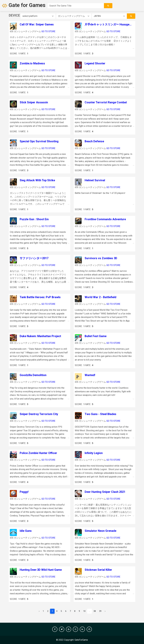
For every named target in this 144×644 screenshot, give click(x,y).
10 (84, 611)
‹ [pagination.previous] (39, 611)
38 (95, 611)
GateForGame (81, 640)
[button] (55, 629)
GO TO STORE (48, 31)
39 (100, 611)
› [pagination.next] (105, 611)
